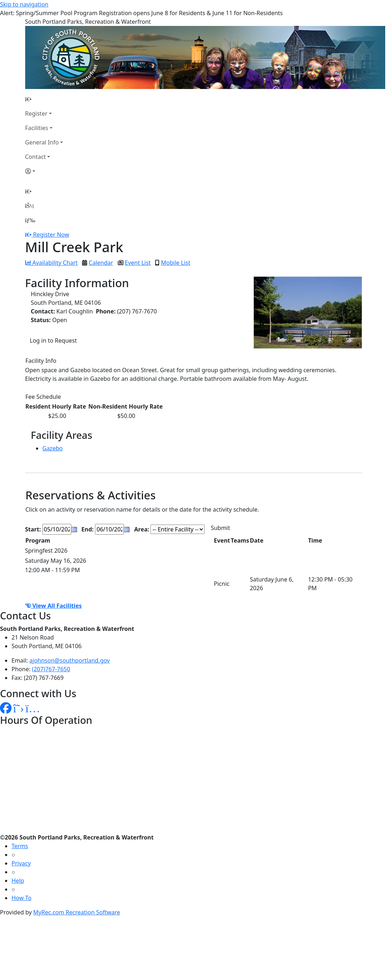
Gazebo (53, 448)
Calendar (101, 263)
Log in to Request (53, 340)
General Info (42, 142)
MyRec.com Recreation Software (76, 912)
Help (18, 881)
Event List (138, 263)
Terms (20, 846)
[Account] (44, 171)
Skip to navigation (24, 4)
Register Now (51, 235)
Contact (36, 157)
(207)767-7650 (51, 669)
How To (21, 898)
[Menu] (30, 220)
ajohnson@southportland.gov (70, 660)
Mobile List (175, 263)
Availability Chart (51, 263)
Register (36, 113)
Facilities (37, 128)
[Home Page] (44, 99)
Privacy (21, 863)
